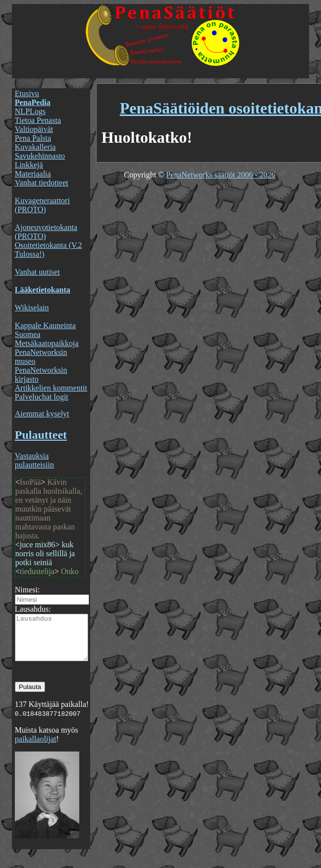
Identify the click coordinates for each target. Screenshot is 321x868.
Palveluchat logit (42, 397)
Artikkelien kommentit (51, 388)
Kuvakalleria (35, 147)
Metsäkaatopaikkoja (47, 343)
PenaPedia (33, 102)
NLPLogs (30, 111)
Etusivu (27, 93)
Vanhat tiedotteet (42, 183)
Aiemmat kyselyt (42, 414)
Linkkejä (29, 165)
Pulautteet (41, 435)
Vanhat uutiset (37, 272)
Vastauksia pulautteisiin (34, 460)
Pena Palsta (33, 138)
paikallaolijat (36, 748)
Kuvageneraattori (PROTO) (42, 205)
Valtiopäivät (34, 129)
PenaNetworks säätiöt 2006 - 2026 (220, 175)
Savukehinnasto (40, 156)
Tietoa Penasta (38, 120)
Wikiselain (32, 308)
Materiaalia (33, 174)
